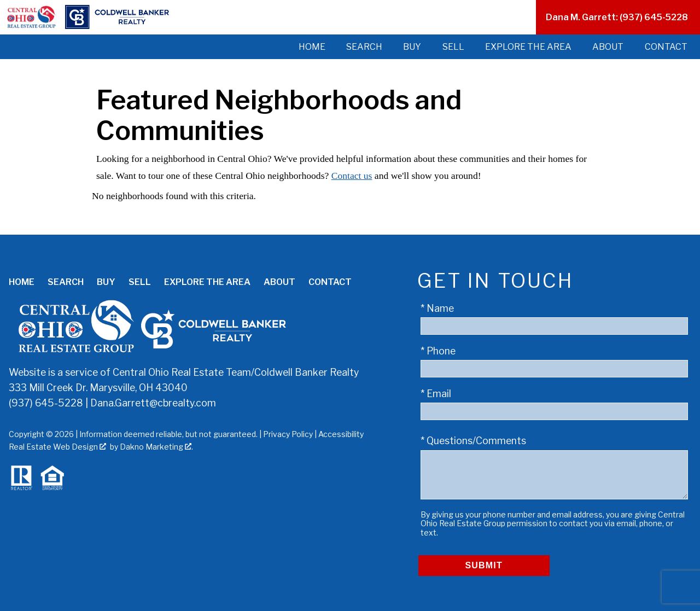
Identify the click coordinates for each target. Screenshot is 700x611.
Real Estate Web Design (57, 447)
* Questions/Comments (473, 441)
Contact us (352, 176)
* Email (436, 394)
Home (312, 47)
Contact (666, 47)
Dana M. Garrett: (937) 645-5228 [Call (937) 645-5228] (617, 17)
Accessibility (341, 434)
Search (364, 47)
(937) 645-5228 (46, 403)
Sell (453, 47)
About (608, 47)
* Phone (438, 351)
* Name (437, 308)
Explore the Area (528, 47)
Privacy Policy (288, 434)
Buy (412, 47)
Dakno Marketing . (156, 447)
